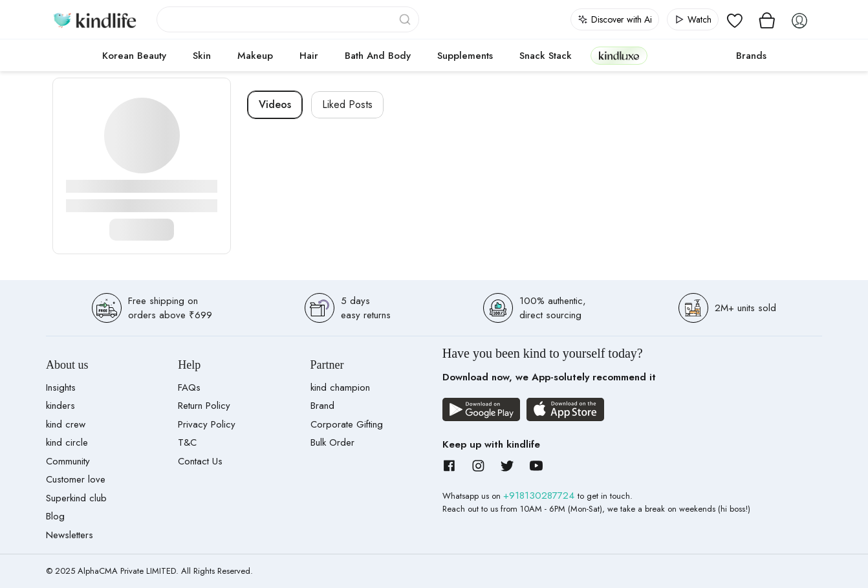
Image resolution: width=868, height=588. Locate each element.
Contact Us (200, 461)
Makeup (255, 56)
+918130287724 (540, 495)
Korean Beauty (134, 56)
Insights (61, 387)
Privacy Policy (207, 424)
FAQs (189, 387)
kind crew (66, 424)
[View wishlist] (735, 19)
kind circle (67, 442)
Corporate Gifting (347, 424)
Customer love (76, 479)
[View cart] (767, 19)
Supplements (465, 56)
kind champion (340, 387)
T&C (187, 442)
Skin (202, 56)
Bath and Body (378, 56)
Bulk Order (332, 442)
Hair (309, 56)
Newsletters (70, 535)
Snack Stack (546, 56)
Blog (55, 516)
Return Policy (204, 406)
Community (68, 461)
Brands (751, 56)
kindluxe (619, 55)
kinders (60, 406)
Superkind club (76, 498)
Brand (322, 406)
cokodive (688, 56)
